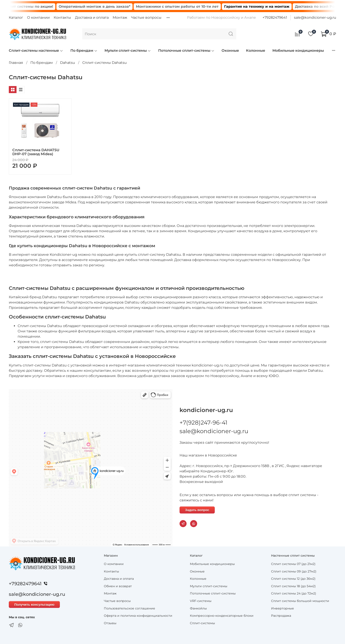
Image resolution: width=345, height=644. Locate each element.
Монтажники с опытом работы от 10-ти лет (187, 6)
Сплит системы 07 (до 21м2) (293, 564)
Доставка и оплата (92, 17)
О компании (38, 17)
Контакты (62, 17)
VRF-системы (201, 601)
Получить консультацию (34, 604)
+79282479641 (275, 17)
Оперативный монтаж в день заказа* (104, 6)
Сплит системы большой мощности (300, 601)
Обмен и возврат (118, 586)
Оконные (230, 51)
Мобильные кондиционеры (298, 51)
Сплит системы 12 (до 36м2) (293, 579)
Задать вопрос (197, 510)
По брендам (84, 51)
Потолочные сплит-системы (186, 51)
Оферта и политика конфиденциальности (138, 616)
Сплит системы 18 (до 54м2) (293, 586)
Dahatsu (68, 63)
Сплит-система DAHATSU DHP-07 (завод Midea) (36, 152)
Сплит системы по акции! (38, 6)
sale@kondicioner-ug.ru (315, 17)
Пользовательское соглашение (129, 608)
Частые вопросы (146, 17)
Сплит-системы (202, 623)
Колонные (256, 51)
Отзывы (110, 623)
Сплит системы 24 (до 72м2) (294, 593)
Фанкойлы (198, 608)
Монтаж (120, 17)
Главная (16, 63)
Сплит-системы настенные (36, 51)
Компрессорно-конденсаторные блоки (222, 616)
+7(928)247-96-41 (203, 423)
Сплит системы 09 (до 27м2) (294, 571)
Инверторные (283, 608)
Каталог (16, 17)
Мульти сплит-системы (128, 51)
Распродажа (281, 616)
